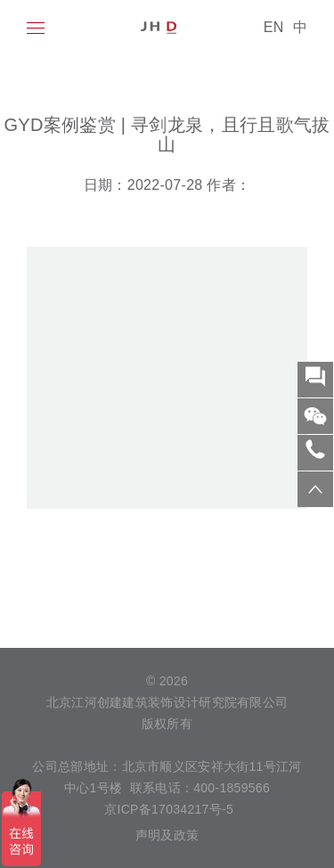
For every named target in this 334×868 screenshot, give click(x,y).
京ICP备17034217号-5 (167, 809)
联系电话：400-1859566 (200, 788)
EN (274, 27)
